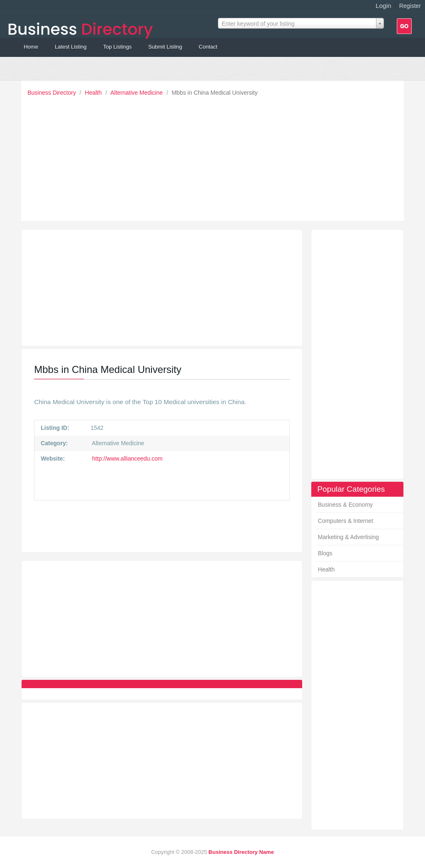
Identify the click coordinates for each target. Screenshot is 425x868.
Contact (208, 47)
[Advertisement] (215, 157)
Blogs (325, 553)
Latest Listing (71, 47)
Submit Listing (165, 47)
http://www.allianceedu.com (127, 459)
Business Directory (53, 93)
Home (31, 47)
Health (94, 93)
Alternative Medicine (137, 93)
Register (410, 6)
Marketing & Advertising (348, 537)
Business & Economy (345, 505)
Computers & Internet (346, 521)
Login (383, 6)
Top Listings (117, 47)
